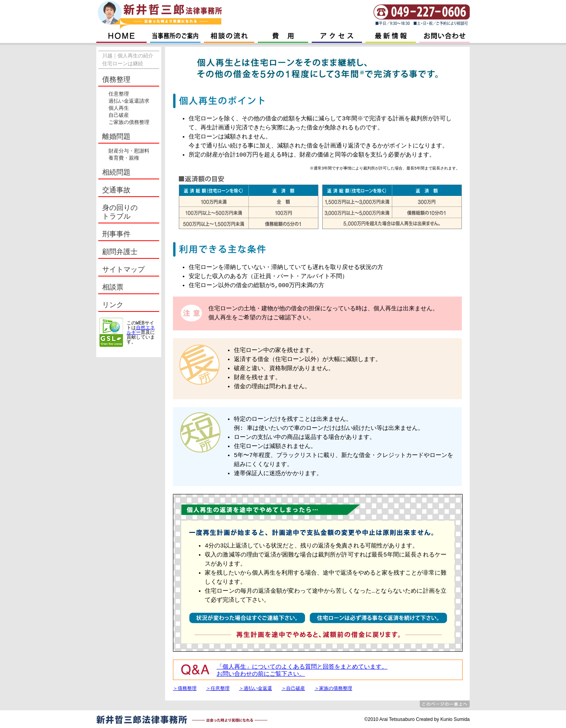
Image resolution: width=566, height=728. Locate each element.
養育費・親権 (124, 159)
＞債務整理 (185, 688)
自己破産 (119, 116)
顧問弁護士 (120, 252)
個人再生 (119, 109)
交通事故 (116, 190)
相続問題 (116, 173)
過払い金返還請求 (129, 101)
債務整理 (116, 80)
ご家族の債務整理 (129, 123)
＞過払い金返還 (255, 688)
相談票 (113, 288)
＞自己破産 (293, 688)
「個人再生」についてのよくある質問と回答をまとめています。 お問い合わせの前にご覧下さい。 (302, 671)
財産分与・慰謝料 (129, 151)
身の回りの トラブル (120, 212)
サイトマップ (123, 270)
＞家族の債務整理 (333, 688)
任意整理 (119, 94)
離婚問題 (116, 137)
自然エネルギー (141, 330)
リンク (113, 305)
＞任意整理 (218, 688)
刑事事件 (116, 234)
